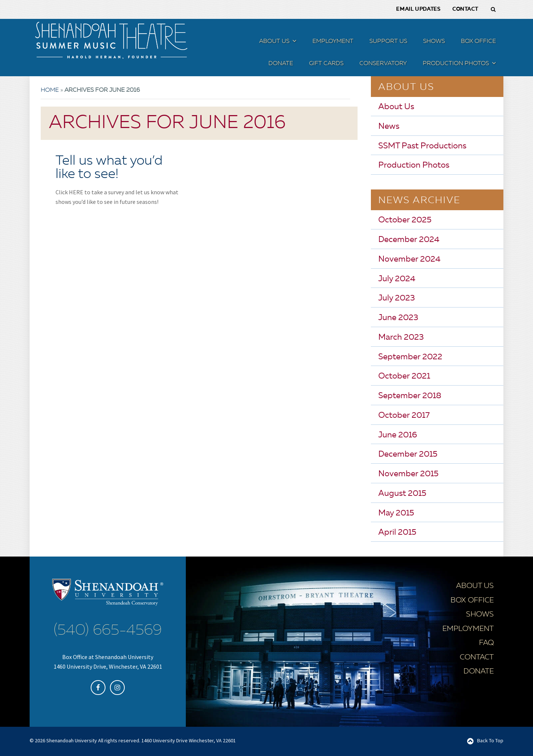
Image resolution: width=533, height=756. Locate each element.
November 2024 (409, 259)
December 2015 (408, 454)
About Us (396, 107)
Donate (479, 671)
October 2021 (404, 376)
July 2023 (397, 298)
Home (50, 90)
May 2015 (396, 513)
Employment (468, 629)
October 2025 (405, 220)
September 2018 (410, 396)
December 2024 (409, 239)
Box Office (472, 600)
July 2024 (397, 279)
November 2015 (408, 474)
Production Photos (414, 165)
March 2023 (401, 337)
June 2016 (398, 435)
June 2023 (398, 317)
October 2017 (404, 415)
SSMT (111, 40)
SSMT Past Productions (422, 146)
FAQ (486, 643)
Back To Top (490, 740)
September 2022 (410, 357)
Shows (480, 614)
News (389, 126)
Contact (477, 657)
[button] (294, 42)
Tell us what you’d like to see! (109, 168)
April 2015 (397, 532)
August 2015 (402, 493)
